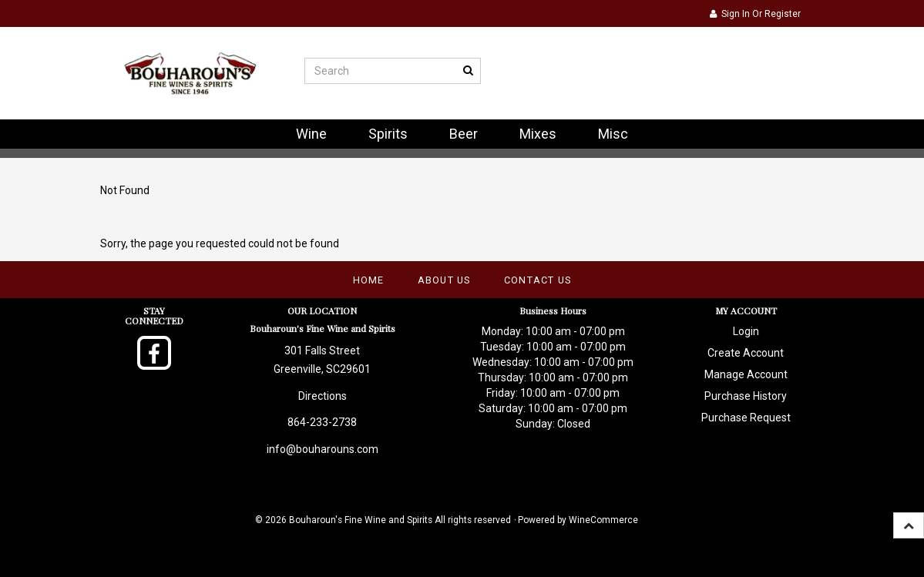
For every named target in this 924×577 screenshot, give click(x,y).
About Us (444, 280)
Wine (311, 134)
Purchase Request (746, 418)
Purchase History (746, 396)
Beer (464, 134)
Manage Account (746, 374)
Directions (323, 396)
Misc (613, 134)
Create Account (746, 353)
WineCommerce (603, 520)
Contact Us (538, 280)
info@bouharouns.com (323, 449)
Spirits (388, 134)
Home (369, 280)
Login (746, 331)
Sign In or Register (755, 14)
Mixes (538, 134)
